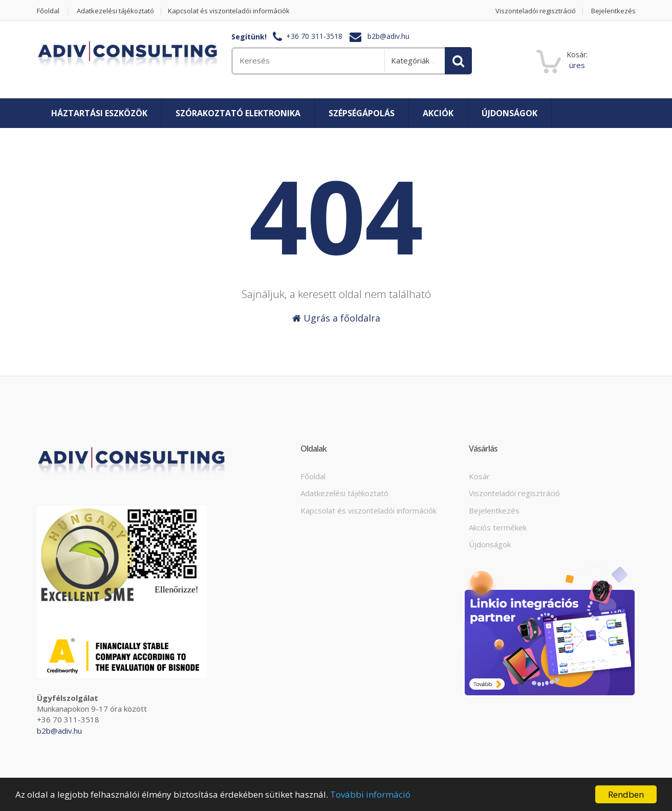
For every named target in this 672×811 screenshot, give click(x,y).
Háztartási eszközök (99, 113)
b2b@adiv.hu (388, 37)
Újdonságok (510, 113)
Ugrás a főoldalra (336, 318)
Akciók (438, 113)
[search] (308, 61)
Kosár (479, 476)
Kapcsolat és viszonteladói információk (229, 11)
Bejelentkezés (613, 11)
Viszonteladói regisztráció (536, 11)
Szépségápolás (362, 113)
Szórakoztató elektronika (238, 113)
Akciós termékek (498, 527)
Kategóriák (410, 60)
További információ (370, 794)
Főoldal (48, 11)
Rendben (626, 794)
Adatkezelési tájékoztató (115, 11)
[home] (128, 55)
